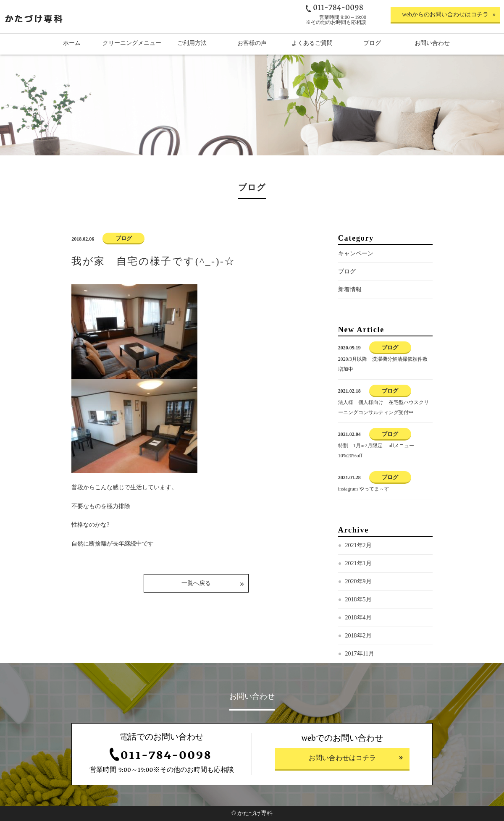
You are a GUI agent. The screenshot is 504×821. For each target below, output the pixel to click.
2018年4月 (358, 618)
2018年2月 (358, 636)
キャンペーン (356, 253)
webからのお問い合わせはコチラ (445, 14)
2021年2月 (358, 545)
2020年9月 (358, 581)
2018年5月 (358, 599)
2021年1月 (358, 563)
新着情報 (350, 290)
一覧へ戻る (196, 583)
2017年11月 (360, 654)
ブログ (347, 271)
